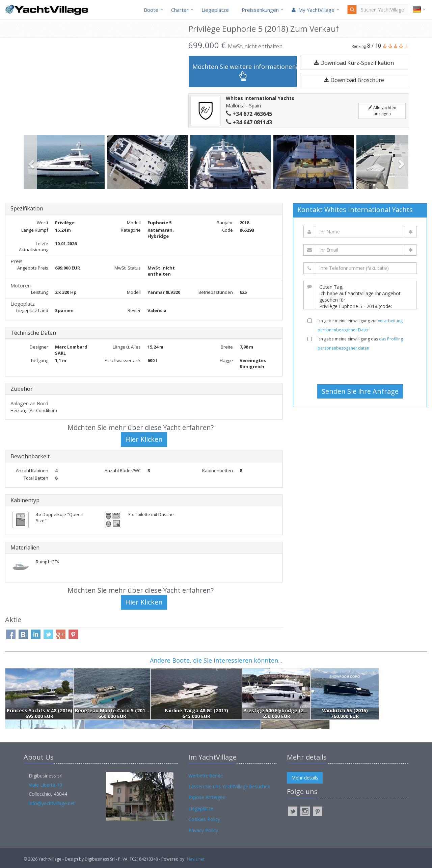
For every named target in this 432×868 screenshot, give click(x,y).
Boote (151, 10)
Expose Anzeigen (207, 797)
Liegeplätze (215, 10)
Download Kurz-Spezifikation (354, 63)
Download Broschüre (354, 80)
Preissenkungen (260, 10)
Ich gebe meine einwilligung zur (360, 325)
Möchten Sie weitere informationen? (245, 72)
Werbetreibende (206, 776)
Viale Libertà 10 (45, 785)
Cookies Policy (204, 819)
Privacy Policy (203, 830)
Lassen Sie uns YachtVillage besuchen (229, 786)
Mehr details (305, 778)
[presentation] (360, 367)
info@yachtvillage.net (52, 803)
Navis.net (196, 859)
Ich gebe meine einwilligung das (360, 343)
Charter (180, 10)
